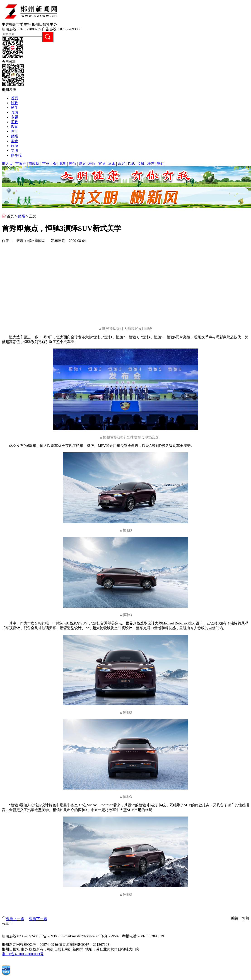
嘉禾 (112, 164)
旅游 (14, 146)
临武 (131, 164)
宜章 (102, 164)
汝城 (141, 164)
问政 (14, 122)
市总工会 (49, 164)
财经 (14, 136)
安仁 (161, 164)
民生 (14, 108)
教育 (14, 127)
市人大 (7, 164)
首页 (14, 98)
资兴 (82, 164)
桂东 (151, 164)
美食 (14, 141)
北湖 (63, 164)
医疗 (14, 131)
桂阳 (92, 164)
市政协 (34, 164)
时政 (14, 103)
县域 (14, 112)
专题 (14, 117)
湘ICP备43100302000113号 (23, 954)
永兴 (121, 164)
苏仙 (72, 164)
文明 (14, 150)
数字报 (16, 155)
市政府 (21, 164)
